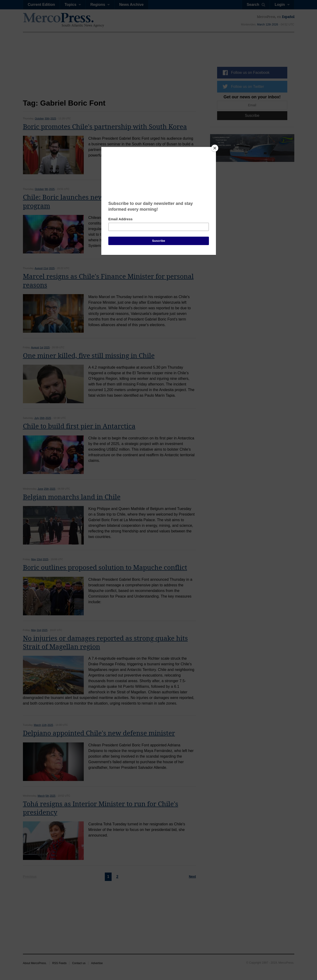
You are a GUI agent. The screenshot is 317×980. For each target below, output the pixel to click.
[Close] (215, 148)
